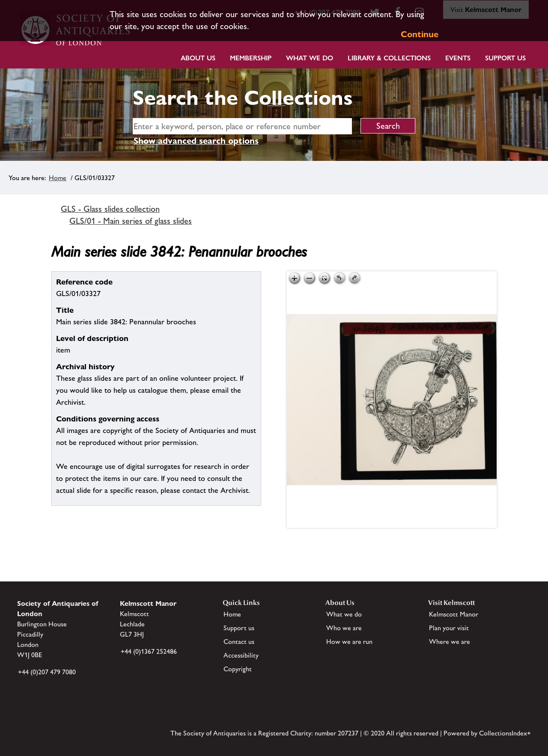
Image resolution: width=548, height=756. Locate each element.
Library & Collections (389, 58)
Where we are (450, 642)
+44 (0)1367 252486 (149, 651)
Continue (420, 34)
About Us (198, 58)
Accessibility (241, 655)
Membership (251, 58)
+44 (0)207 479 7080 (47, 672)
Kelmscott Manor (454, 614)
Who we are (344, 628)
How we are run (349, 642)
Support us (239, 628)
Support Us (505, 58)
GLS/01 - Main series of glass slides (131, 221)
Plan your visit (449, 628)
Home (58, 178)
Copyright (238, 669)
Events (458, 58)
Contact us (239, 642)
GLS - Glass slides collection (110, 209)
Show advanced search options (196, 141)
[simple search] (242, 126)
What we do (310, 58)
